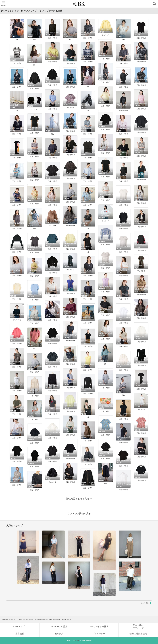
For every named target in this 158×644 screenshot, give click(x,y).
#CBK (77, 641)
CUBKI (79, 4)
